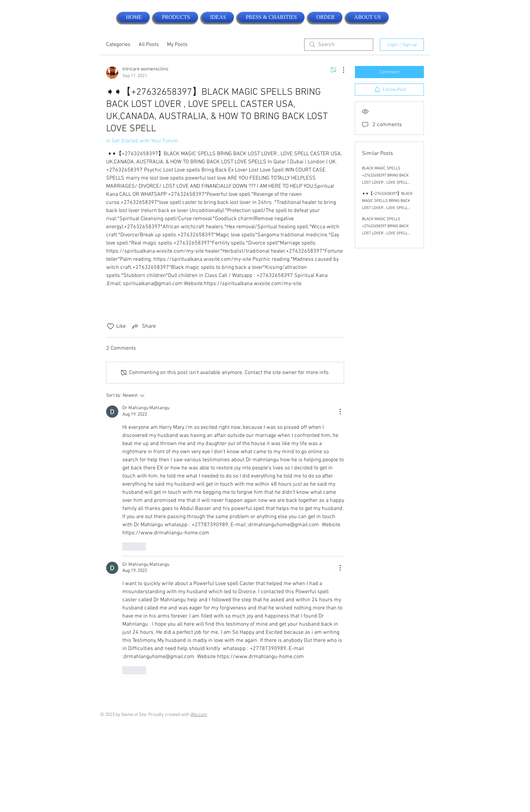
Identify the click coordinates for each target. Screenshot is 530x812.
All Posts (149, 45)
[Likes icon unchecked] (111, 326)
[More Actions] (340, 70)
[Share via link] (143, 326)
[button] (176, 17)
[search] (339, 45)
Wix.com (199, 715)
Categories (118, 45)
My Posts (177, 45)
